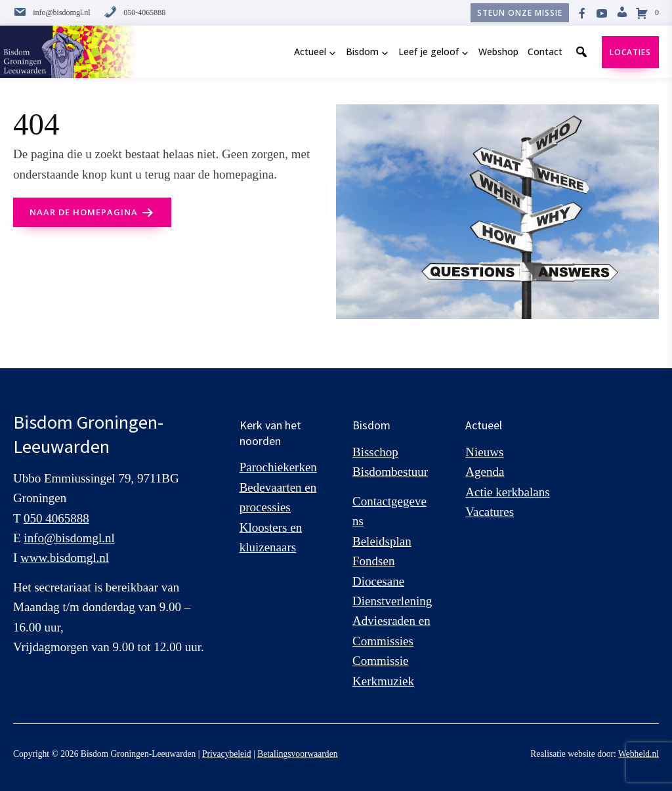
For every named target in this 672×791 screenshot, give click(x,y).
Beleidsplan (382, 541)
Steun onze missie (520, 13)
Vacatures (490, 512)
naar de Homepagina (84, 212)
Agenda (485, 472)
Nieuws (484, 452)
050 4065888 (56, 518)
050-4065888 (135, 13)
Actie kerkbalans (507, 492)
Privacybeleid (227, 754)
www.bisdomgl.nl (65, 558)
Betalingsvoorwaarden (297, 754)
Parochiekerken (278, 467)
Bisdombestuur (390, 472)
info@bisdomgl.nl (52, 13)
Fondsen (373, 561)
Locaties (630, 52)
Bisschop (375, 452)
